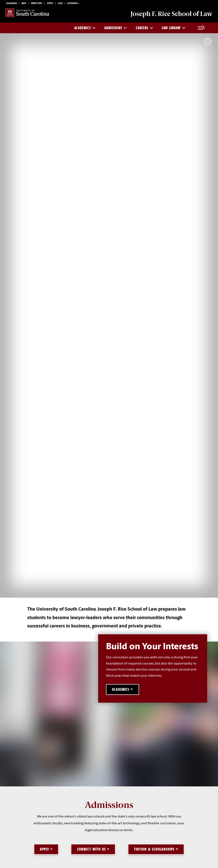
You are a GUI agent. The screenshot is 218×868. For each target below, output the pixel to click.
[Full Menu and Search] (201, 28)
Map (24, 4)
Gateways (74, 4)
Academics (85, 28)
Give (60, 4)
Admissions (116, 28)
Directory (37, 4)
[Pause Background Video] (208, 42)
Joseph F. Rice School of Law (171, 14)
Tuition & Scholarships (154, 849)
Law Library (174, 28)
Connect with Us (91, 849)
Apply (50, 4)
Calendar (11, 4)
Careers (144, 28)
